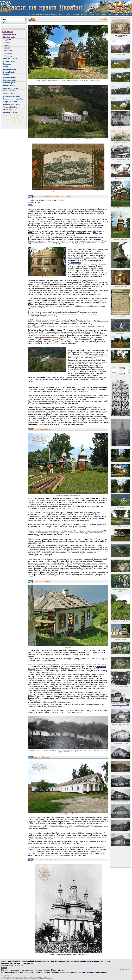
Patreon (4, 968)
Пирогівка (8, 53)
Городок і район (9, 61)
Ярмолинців (77, 225)
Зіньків (7, 48)
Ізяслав (6, 75)
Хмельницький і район (12, 104)
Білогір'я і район (9, 34)
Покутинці (8, 56)
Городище (7, 64)
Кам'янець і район (10, 80)
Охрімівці (8, 51)
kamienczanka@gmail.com (97, 972)
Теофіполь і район (10, 102)
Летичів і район (9, 86)
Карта (31, 205)
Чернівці (74, 223)
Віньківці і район (10, 37)
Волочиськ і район (10, 59)
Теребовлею (76, 263)
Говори (7, 45)
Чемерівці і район (10, 107)
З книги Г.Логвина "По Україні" (121, 36)
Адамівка (8, 40)
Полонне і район (9, 91)
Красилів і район (10, 83)
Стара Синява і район (11, 96)
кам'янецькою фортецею (40, 377)
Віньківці (8, 43)
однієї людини (87, 961)
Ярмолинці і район (10, 112)
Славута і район (9, 94)
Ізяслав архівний (10, 77)
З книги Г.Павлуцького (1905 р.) (121, 706)
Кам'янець (83, 223)
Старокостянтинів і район (13, 99)
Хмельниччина (8, 32)
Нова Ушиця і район (11, 88)
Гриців (6, 67)
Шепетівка (7, 110)
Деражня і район (9, 69)
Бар (101, 276)
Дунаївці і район (9, 72)
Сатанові (98, 231)
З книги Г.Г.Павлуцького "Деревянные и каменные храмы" (68, 955)
